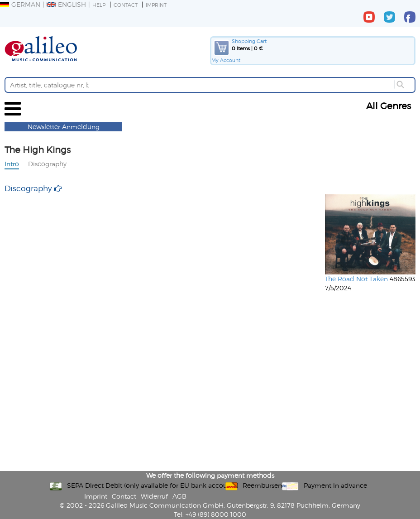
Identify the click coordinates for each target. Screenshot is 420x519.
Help (99, 5)
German (20, 4)
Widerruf (154, 496)
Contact (126, 5)
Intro (12, 164)
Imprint (156, 5)
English (66, 4)
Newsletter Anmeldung (64, 127)
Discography (47, 164)
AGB (179, 496)
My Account (226, 60)
